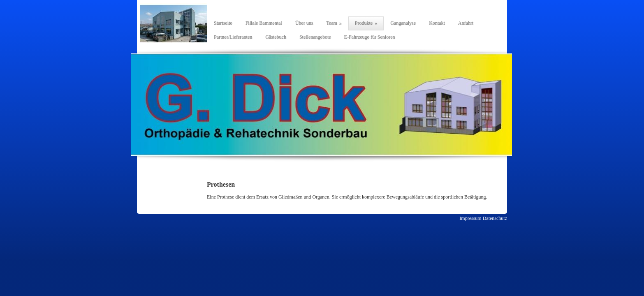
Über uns (304, 23)
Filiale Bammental (264, 23)
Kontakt (437, 23)
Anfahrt (466, 23)
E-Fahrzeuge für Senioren (370, 37)
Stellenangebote (315, 37)
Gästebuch (276, 37)
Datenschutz (495, 218)
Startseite (223, 23)
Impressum (470, 218)
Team (331, 23)
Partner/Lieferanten (233, 37)
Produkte (364, 23)
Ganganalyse (403, 23)
